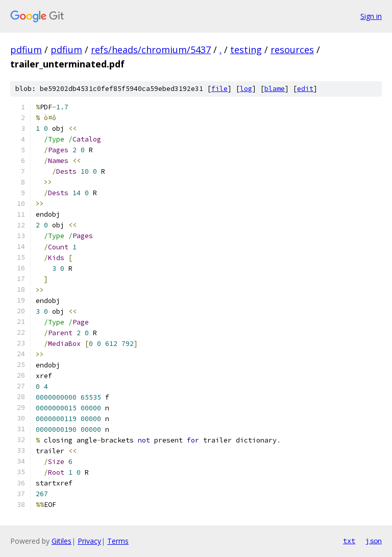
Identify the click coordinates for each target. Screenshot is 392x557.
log (246, 89)
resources (292, 50)
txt (349, 541)
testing (246, 50)
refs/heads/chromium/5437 (151, 50)
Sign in (371, 16)
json (374, 541)
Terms (118, 541)
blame (275, 89)
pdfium (26, 50)
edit (305, 89)
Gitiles (62, 541)
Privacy (89, 541)
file (219, 89)
